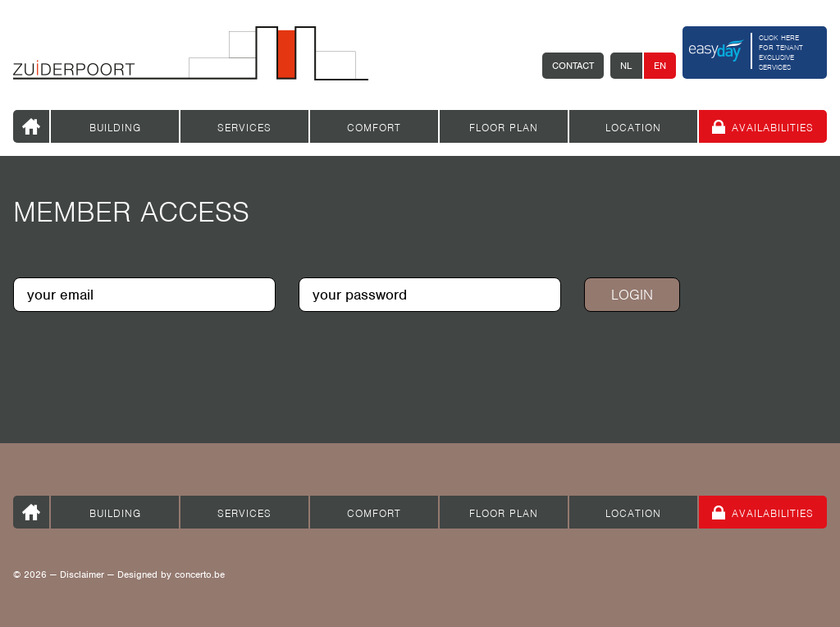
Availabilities (773, 128)
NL (626, 66)
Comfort (374, 128)
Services (244, 128)
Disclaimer (82, 574)
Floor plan (504, 128)
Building (115, 128)
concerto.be (200, 574)
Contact (573, 66)
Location (633, 128)
